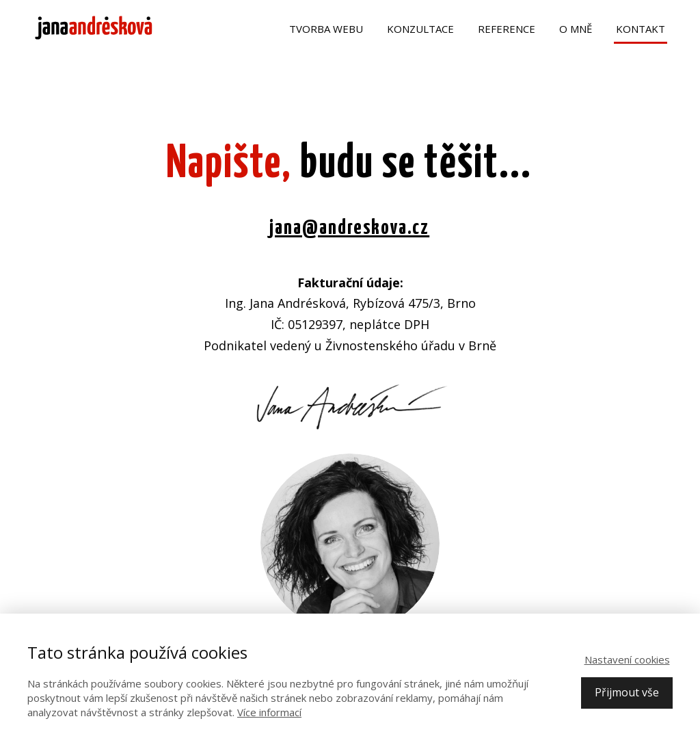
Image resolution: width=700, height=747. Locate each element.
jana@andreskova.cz (349, 228)
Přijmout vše (627, 692)
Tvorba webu (326, 29)
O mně (576, 29)
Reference (507, 29)
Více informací (269, 712)
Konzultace (420, 29)
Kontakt (641, 29)
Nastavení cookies (627, 659)
